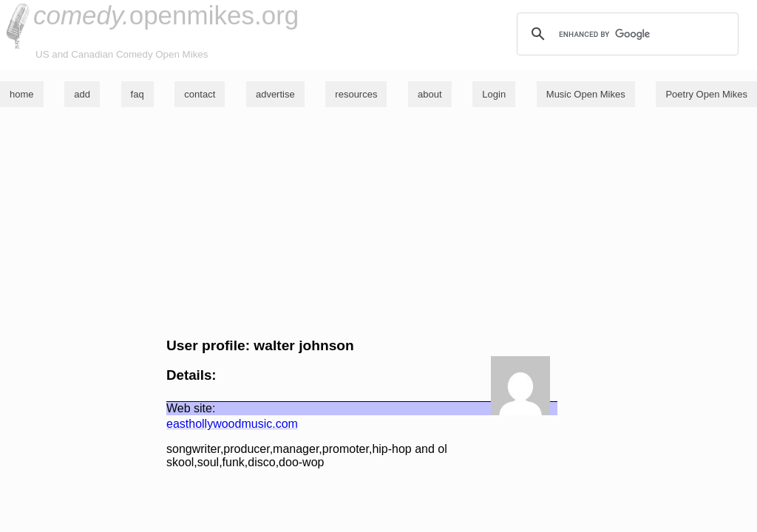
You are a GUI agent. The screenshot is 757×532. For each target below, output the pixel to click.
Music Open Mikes (586, 94)
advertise (275, 94)
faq (138, 94)
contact (200, 94)
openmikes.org (166, 15)
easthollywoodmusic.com (232, 424)
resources (356, 94)
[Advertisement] (378, 222)
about (430, 94)
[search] (625, 34)
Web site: (191, 408)
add (82, 94)
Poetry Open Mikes (706, 94)
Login (494, 94)
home (22, 94)
